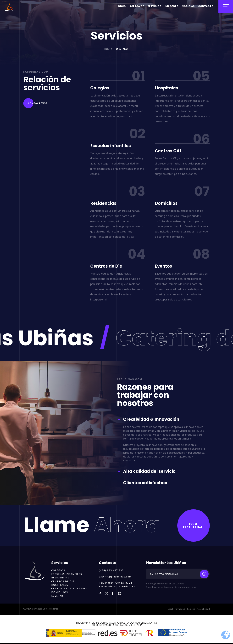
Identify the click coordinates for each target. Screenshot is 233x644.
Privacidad (180, 609)
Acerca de (137, 6)
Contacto (206, 6)
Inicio (122, 6)
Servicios (154, 6)
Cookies (191, 609)
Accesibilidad (203, 609)
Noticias (188, 6)
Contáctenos (38, 103)
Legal (170, 609)
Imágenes (172, 6)
